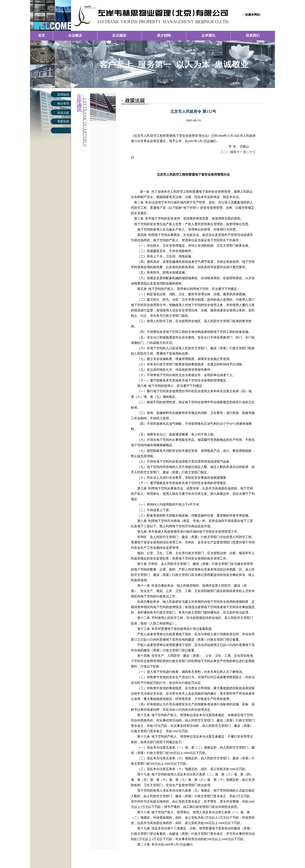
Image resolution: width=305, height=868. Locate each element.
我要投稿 (63, 121)
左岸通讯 (208, 36)
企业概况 (75, 36)
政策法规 (63, 113)
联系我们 (253, 36)
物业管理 (63, 104)
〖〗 (252, 15)
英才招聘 (164, 36)
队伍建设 (119, 36)
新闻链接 (63, 95)
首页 (42, 36)
